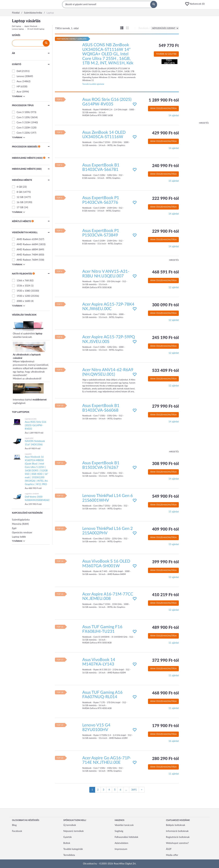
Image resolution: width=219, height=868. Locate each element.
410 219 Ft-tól (165, 595)
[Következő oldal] (142, 790)
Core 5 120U (23, 117)
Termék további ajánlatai (93, 84)
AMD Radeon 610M (27, 239)
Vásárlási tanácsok (124, 825)
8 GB (19, 192)
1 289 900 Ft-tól (164, 100)
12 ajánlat (174, 287)
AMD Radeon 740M (27, 255)
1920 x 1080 (23, 291)
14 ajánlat (174, 116)
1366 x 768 (23, 281)
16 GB (20, 202)
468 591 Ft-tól (165, 272)
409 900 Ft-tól (165, 529)
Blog (14, 825)
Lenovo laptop (18, 29)
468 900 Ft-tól (165, 693)
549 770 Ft (169, 46)
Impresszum (121, 849)
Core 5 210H (23, 123)
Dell (19, 71)
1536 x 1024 (23, 286)
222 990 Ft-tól (165, 199)
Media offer (172, 855)
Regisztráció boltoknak (178, 837)
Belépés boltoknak (176, 825)
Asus (19, 81)
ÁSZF (169, 849)
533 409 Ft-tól (165, 371)
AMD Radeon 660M (27, 244)
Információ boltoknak (177, 831)
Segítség (119, 831)
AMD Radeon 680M (27, 250)
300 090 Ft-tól (165, 305)
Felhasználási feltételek (126, 837)
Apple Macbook (31, 26)
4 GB (19, 187)
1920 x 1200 (23, 296)
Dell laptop (17, 26)
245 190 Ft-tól (165, 338)
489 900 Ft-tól (165, 628)
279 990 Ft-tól (165, 406)
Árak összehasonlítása (163, 108)
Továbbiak (18, 96)
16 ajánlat (174, 741)
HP (18, 87)
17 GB (20, 207)
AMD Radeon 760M (27, 260)
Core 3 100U (23, 112)
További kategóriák (73, 849)
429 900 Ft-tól (165, 133)
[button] (196, 4)
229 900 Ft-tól (165, 231)
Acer (19, 92)
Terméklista (69, 855)
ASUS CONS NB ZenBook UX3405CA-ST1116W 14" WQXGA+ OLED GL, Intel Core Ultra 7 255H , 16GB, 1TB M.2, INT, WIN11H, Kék (108, 54)
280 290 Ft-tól (165, 759)
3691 (134, 790)
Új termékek (70, 825)
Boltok (67, 843)
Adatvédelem (121, 843)
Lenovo (20, 76)
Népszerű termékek (73, 831)
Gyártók (67, 837)
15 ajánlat (174, 181)
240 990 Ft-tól (165, 166)
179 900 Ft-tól (165, 726)
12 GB (20, 197)
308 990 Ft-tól (165, 464)
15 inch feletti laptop (36, 29)
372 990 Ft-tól (165, 661)
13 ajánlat (174, 544)
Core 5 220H (23, 128)
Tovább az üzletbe (166, 54)
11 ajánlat (174, 643)
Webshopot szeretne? (177, 843)
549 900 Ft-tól (165, 496)
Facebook (17, 831)
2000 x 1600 (23, 301)
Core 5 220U (23, 133)
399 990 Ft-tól (165, 562)
